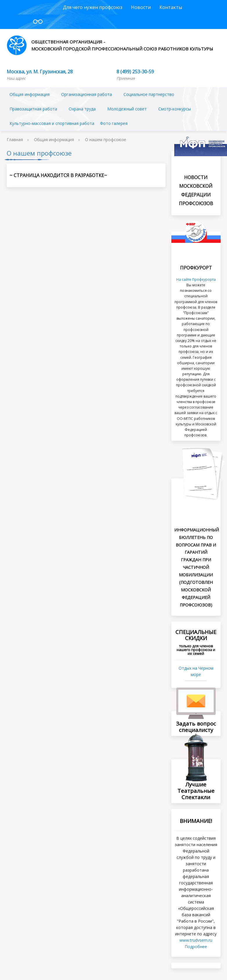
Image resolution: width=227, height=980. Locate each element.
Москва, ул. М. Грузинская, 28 (40, 72)
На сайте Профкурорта (196, 279)
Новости (141, 7)
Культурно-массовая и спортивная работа (52, 123)
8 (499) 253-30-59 (135, 72)
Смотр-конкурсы (175, 109)
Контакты (171, 7)
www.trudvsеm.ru (196, 940)
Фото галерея (114, 123)
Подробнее (196, 947)
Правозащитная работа (33, 109)
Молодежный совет (127, 109)
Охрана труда (82, 109)
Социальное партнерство (149, 94)
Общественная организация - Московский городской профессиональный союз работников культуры (110, 45)
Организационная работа (87, 94)
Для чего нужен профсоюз (93, 7)
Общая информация (30, 94)
